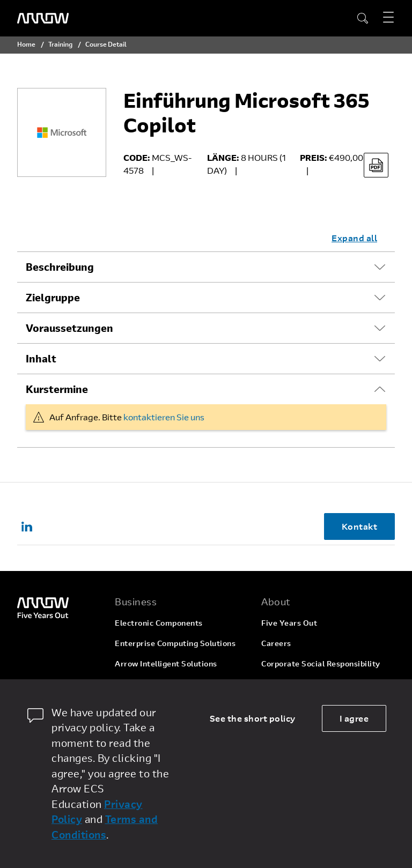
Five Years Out (289, 623)
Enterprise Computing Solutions (175, 643)
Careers (276, 643)
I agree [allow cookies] (354, 718)
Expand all (354, 238)
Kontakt (360, 526)
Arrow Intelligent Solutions (166, 663)
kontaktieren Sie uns (164, 417)
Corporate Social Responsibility (321, 663)
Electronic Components (159, 623)
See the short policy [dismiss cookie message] (253, 718)
